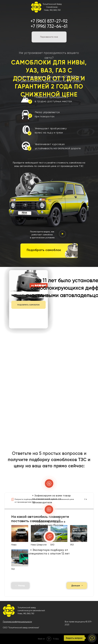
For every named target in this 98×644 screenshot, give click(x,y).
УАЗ (25, 613)
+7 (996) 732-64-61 (49, 26)
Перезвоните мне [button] (49, 37)
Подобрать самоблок (44, 250)
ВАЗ (29, 613)
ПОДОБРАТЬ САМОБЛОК (28, 305)
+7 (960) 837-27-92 (49, 21)
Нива (20, 613)
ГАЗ (33, 613)
